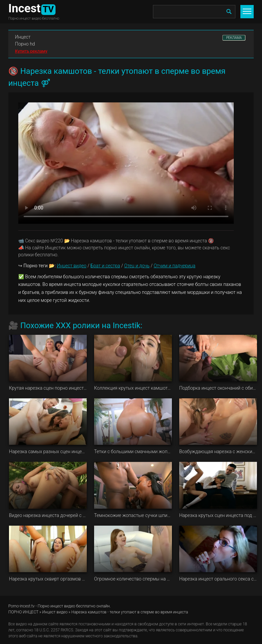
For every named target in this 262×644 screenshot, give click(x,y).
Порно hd (25, 44)
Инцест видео (72, 266)
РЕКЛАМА (234, 38)
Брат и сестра (105, 266)
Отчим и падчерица (174, 266)
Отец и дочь (137, 266)
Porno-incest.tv (21, 606)
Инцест (23, 37)
